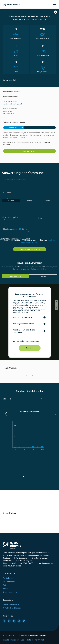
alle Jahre (7, 399)
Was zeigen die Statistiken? (24, 324)
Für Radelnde (8, 578)
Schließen (30, 348)
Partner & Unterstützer (11, 604)
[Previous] (27, 376)
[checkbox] (30, 341)
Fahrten (29, 201)
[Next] (32, 376)
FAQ (4, 585)
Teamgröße (48, 201)
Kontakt (6, 640)
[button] (55, 12)
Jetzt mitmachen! (29, 151)
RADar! (43, 276)
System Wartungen (10, 592)
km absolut (11, 201)
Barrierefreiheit (38, 640)
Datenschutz (26, 640)
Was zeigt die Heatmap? (22, 317)
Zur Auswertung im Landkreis (30, 249)
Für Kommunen (9, 582)
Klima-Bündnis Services (18, 635)
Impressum (15, 640)
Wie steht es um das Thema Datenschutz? (24, 331)
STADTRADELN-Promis (12, 608)
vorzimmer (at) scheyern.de (13, 104)
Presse (5, 589)
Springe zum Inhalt (10, 80)
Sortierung (5, 198)
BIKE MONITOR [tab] (16, 276)
